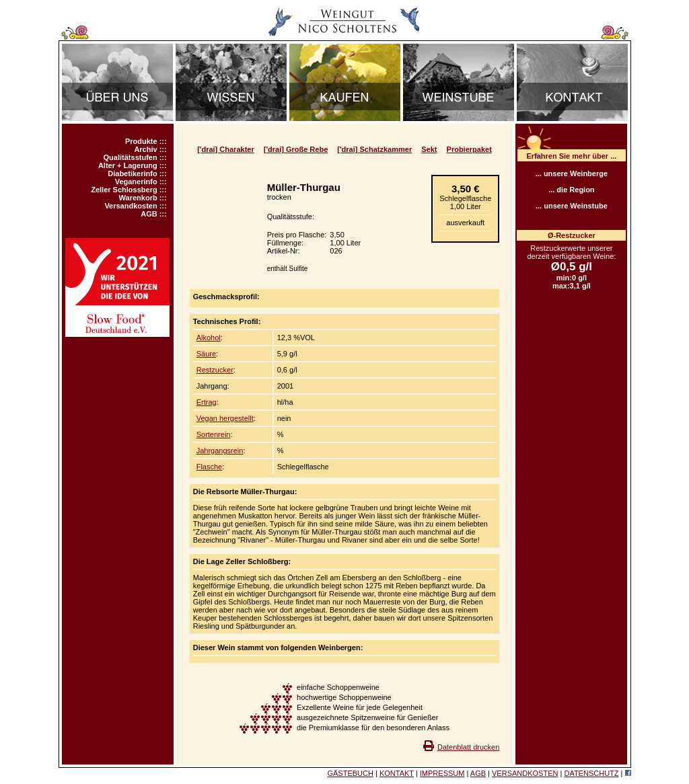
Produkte (141, 141)
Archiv (145, 149)
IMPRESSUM (442, 773)
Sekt (429, 149)
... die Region (571, 190)
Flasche (210, 467)
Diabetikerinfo (132, 173)
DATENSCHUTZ (591, 773)
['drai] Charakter (226, 149)
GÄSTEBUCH (350, 773)
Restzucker (215, 370)
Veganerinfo (136, 182)
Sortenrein (214, 434)
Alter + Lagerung (128, 165)
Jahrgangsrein (220, 450)
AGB (149, 214)
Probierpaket (469, 149)
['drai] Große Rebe (296, 149)
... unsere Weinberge (572, 173)
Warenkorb (138, 198)
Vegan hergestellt (225, 418)
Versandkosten (131, 206)
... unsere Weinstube (572, 206)
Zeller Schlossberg (124, 190)
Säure (206, 354)
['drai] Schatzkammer (374, 149)
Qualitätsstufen (131, 157)
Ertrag (207, 402)
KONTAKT (397, 773)
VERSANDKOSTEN (525, 773)
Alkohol (209, 338)
